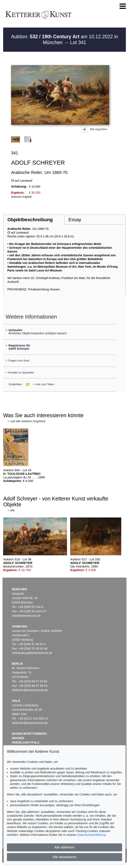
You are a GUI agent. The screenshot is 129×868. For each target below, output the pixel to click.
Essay (75, 220)
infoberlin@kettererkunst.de (30, 690)
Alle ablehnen (65, 847)
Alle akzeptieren (64, 857)
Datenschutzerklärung (91, 835)
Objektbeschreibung (30, 220)
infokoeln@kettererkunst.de (30, 723)
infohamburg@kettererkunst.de (32, 653)
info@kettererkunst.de (26, 616)
